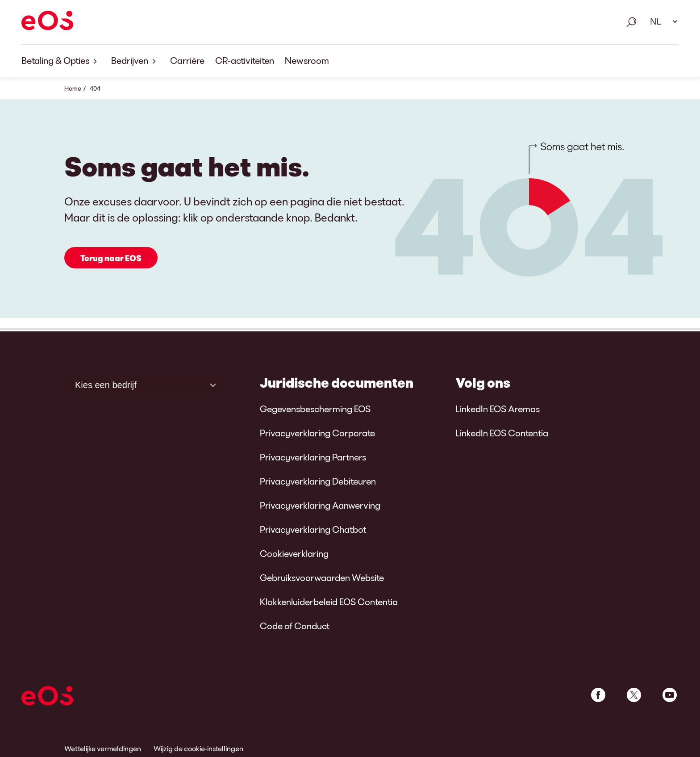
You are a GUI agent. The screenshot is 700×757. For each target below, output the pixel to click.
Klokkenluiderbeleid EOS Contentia (329, 602)
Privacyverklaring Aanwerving (320, 505)
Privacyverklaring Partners (313, 457)
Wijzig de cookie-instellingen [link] (198, 748)
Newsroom (307, 60)
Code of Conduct (295, 626)
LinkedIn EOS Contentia (502, 433)
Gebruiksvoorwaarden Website (322, 577)
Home (73, 88)
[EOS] (47, 22)
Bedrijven (135, 61)
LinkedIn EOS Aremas (498, 409)
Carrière (187, 60)
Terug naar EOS (111, 258)
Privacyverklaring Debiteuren (318, 481)
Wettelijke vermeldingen (103, 748)
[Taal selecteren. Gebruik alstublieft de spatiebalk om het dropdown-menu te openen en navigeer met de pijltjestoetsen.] (661, 21)
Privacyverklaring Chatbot (313, 529)
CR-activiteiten (245, 60)
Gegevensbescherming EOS (315, 409)
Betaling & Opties (61, 61)
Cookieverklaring (294, 553)
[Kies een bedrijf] (145, 385)
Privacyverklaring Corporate (317, 433)
